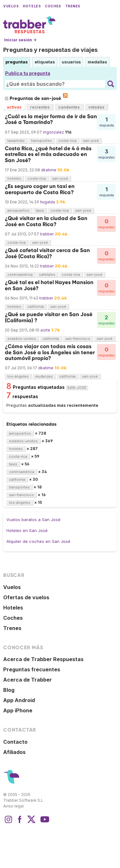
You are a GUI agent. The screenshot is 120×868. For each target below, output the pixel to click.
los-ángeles (18, 376)
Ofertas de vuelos (26, 597)
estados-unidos (22, 339)
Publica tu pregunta (28, 73)
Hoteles (32, 6)
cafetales (47, 274)
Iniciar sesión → (20, 40)
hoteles (14, 178)
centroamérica (20, 274)
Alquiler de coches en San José (38, 541)
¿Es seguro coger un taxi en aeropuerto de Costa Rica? (40, 189)
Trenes (73, 6)
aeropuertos (18, 210)
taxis (40, 210)
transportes (41, 141)
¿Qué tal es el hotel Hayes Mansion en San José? (49, 285)
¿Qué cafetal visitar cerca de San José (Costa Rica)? (47, 253)
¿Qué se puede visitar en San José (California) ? (49, 317)
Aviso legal (13, 806)
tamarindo (16, 141)
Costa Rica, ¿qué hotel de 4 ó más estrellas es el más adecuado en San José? (48, 154)
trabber (47, 234)
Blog (9, 690)
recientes (40, 107)
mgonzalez (53, 132)
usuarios (71, 62)
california (36, 307)
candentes (69, 107)
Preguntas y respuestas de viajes (50, 50)
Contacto (15, 742)
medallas (97, 62)
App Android (19, 700)
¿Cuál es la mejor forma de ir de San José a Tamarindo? (51, 119)
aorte (45, 330)
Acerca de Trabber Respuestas (43, 659)
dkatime (49, 170)
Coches (53, 6)
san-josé (91, 141)
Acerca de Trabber (28, 680)
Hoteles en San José (27, 530)
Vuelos (11, 6)
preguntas (17, 62)
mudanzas (44, 376)
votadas (96, 107)
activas (14, 107)
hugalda (48, 202)
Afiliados (14, 752)
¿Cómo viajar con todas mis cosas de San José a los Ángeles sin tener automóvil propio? (50, 352)
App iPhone (18, 710)
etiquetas (45, 62)
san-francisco (78, 339)
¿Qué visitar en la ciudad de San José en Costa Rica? (46, 221)
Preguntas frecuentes (32, 669)
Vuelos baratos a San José (33, 520)
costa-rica (67, 141)
